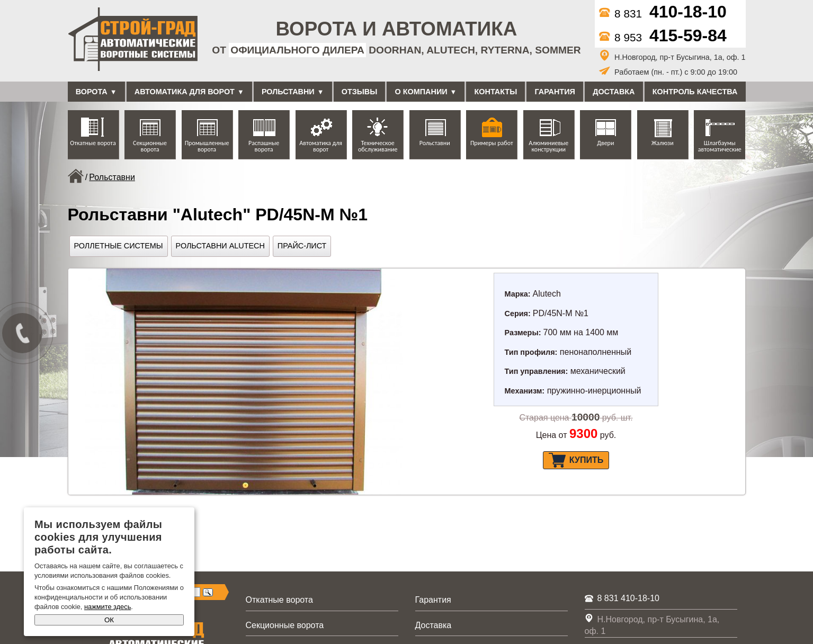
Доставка (614, 92)
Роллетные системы (119, 246)
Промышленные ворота (207, 146)
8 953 (663, 37)
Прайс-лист (302, 246)
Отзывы (360, 92)
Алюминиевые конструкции (548, 146)
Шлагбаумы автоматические (720, 146)
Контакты (496, 92)
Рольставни (288, 92)
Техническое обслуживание (378, 146)
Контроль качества (695, 92)
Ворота (92, 92)
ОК (109, 620)
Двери (605, 143)
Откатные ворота (93, 143)
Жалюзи (663, 143)
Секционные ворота (150, 146)
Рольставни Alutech (220, 246)
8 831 (663, 14)
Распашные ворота (264, 146)
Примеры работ (492, 143)
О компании (421, 92)
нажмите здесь (108, 607)
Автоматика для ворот (185, 92)
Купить (576, 460)
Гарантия (555, 92)
